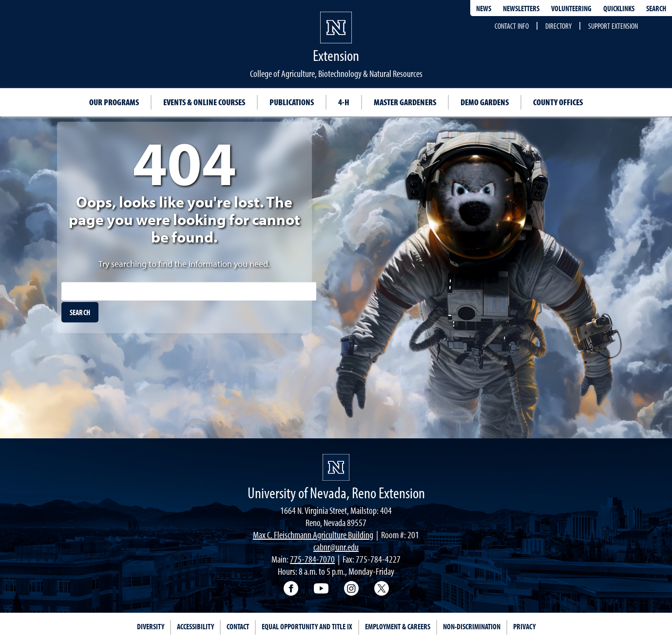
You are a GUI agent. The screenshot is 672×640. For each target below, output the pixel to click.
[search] (80, 312)
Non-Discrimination (472, 626)
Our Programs (114, 102)
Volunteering (571, 8)
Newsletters (521, 8)
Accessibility (195, 626)
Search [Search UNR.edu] (656, 8)
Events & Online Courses (204, 102)
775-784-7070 (312, 559)
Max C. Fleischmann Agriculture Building (313, 535)
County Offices (558, 102)
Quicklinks (619, 8)
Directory (558, 26)
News (484, 8)
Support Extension (613, 26)
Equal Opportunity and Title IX (307, 626)
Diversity (151, 626)
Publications (292, 102)
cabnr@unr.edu (336, 547)
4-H (344, 102)
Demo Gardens (485, 102)
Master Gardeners (405, 102)
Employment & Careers (398, 626)
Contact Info (512, 26)
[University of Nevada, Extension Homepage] (336, 467)
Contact (238, 626)
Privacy (524, 626)
